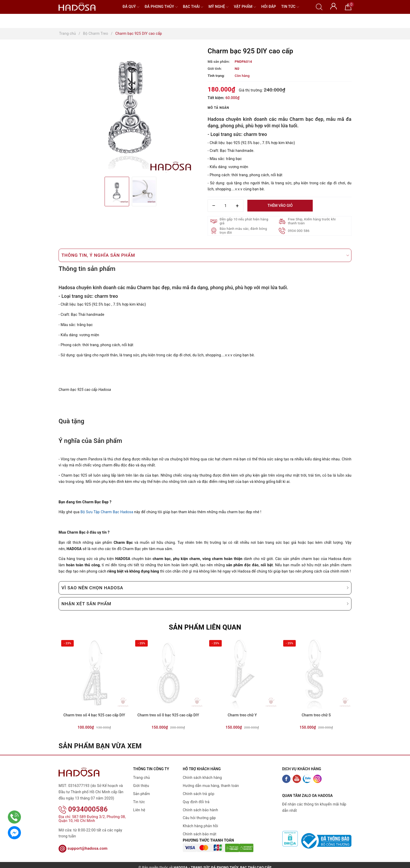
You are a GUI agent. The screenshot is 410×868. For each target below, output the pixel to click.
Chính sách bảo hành (200, 810)
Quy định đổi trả (196, 802)
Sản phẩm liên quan (205, 627)
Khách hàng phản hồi (200, 826)
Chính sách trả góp (199, 794)
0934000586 (83, 802)
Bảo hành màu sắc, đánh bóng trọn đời (243, 231)
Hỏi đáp (269, 7)
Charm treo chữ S (316, 715)
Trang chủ (141, 778)
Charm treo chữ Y (242, 715)
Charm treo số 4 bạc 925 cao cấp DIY (94, 715)
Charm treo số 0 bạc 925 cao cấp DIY (168, 715)
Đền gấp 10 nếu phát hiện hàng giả (244, 221)
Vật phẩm (245, 7)
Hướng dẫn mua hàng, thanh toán (211, 786)
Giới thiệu (141, 786)
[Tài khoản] (334, 6)
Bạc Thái (193, 7)
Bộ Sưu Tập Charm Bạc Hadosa (107, 512)
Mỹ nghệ (218, 7)
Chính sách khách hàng (202, 778)
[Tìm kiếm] (319, 7)
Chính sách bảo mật (200, 834)
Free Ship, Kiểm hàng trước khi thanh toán (312, 221)
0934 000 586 (299, 231)
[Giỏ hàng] (348, 7)
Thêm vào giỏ (280, 205)
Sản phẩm (142, 794)
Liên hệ (139, 810)
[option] (130, 110)
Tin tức (290, 7)
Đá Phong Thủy (161, 7)
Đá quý (131, 7)
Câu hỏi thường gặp (199, 818)
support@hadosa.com (83, 842)
